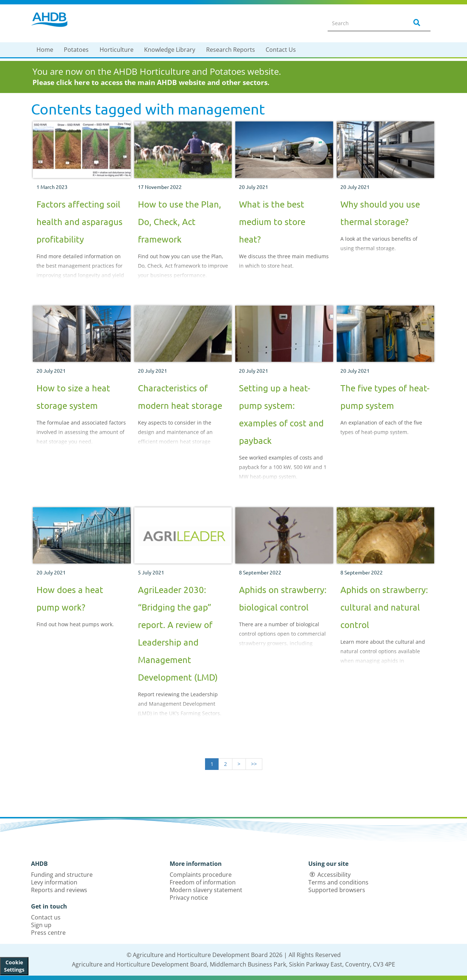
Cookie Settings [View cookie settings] (14, 966)
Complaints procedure (201, 875)
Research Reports (231, 50)
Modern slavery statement (206, 890)
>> (254, 764)
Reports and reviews (59, 890)
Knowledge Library (170, 50)
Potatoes (76, 50)
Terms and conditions (338, 882)
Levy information (54, 882)
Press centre (48, 933)
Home (45, 50)
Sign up (41, 925)
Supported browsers (337, 890)
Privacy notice (189, 898)
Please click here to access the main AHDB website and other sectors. (151, 82)
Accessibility (334, 875)
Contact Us (281, 50)
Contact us (46, 917)
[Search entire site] (363, 23)
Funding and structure (62, 875)
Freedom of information (203, 882)
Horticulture (117, 50)
